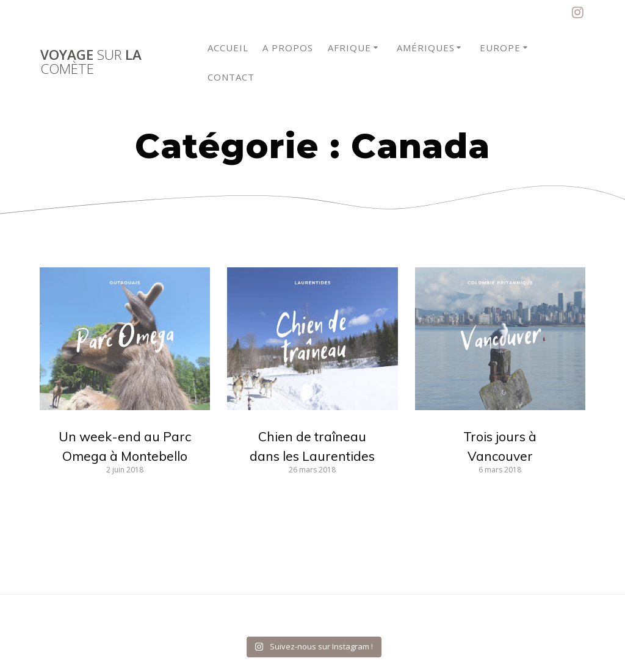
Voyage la (91, 62)
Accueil (228, 48)
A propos (288, 48)
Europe (500, 48)
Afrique (349, 48)
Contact (231, 77)
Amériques (426, 48)
